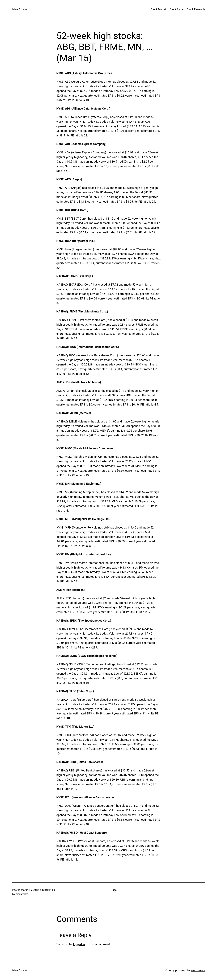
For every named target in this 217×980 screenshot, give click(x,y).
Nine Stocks (20, 9)
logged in (79, 944)
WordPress (198, 970)
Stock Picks (49, 890)
